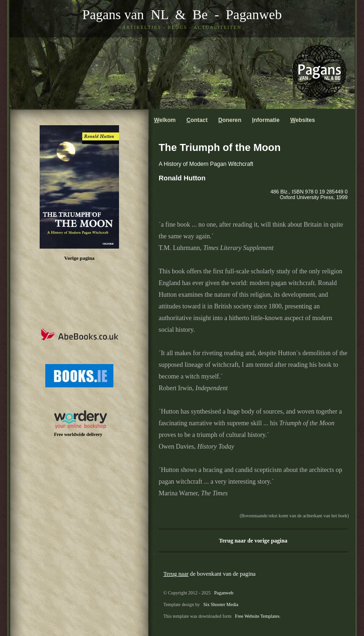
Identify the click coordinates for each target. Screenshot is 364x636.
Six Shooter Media (221, 604)
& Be (188, 14)
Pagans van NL (125, 14)
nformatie (266, 120)
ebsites (303, 120)
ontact (197, 120)
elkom (165, 120)
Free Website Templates (257, 616)
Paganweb (254, 14)
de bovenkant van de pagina (210, 574)
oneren (230, 120)
